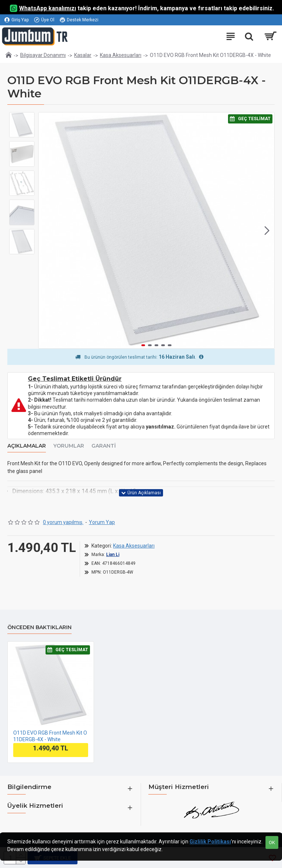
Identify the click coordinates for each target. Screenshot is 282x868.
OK (272, 842)
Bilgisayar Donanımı (43, 55)
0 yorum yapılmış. (63, 522)
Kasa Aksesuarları (121, 55)
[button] (267, 230)
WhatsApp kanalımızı (48, 8)
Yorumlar (69, 446)
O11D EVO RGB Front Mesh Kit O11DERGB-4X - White (50, 736)
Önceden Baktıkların (39, 627)
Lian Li (113, 555)
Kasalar (83, 55)
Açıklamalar (27, 446)
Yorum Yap (102, 522)
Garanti (104, 446)
